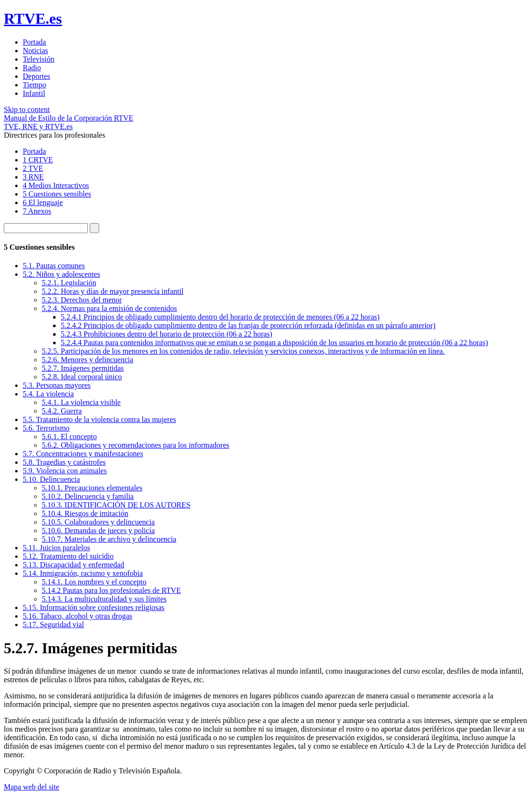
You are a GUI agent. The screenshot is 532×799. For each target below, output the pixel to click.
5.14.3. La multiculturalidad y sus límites (104, 599)
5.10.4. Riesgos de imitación (85, 513)
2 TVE (33, 168)
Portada (34, 151)
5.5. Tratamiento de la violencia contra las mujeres (99, 419)
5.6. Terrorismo (46, 428)
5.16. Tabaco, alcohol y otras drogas (78, 616)
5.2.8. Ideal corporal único (82, 377)
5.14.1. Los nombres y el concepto (94, 582)
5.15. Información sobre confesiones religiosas (94, 607)
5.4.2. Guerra (62, 411)
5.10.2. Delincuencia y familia (88, 496)
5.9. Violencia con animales (65, 471)
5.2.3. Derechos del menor (82, 300)
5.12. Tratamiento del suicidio (68, 556)
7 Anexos (37, 211)
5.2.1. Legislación (69, 283)
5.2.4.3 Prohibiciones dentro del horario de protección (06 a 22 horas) (167, 334)
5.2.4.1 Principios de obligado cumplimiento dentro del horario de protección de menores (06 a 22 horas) (220, 317)
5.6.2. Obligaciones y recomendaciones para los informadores (135, 445)
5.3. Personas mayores (57, 385)
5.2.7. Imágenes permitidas (83, 368)
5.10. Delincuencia (51, 479)
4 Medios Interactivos (56, 185)
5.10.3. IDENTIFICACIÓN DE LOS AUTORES (116, 505)
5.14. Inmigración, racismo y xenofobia (83, 573)
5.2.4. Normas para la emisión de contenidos (109, 308)
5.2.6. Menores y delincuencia (88, 360)
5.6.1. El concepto (69, 437)
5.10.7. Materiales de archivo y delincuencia (109, 539)
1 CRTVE (38, 160)
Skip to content (27, 109)
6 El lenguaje (43, 202)
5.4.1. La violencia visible (81, 402)
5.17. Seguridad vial (53, 625)
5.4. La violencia (48, 394)
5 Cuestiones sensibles (57, 194)
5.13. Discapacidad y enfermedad (74, 565)
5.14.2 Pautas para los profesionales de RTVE (111, 590)
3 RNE (33, 177)
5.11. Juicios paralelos (56, 548)
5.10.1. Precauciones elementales (92, 488)
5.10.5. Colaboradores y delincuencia (98, 522)
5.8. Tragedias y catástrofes (64, 462)
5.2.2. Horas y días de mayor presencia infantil (113, 291)
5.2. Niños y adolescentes (61, 274)
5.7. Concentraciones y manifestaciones (83, 454)
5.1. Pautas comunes (54, 266)
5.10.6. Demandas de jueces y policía (98, 531)
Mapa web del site (32, 787)
